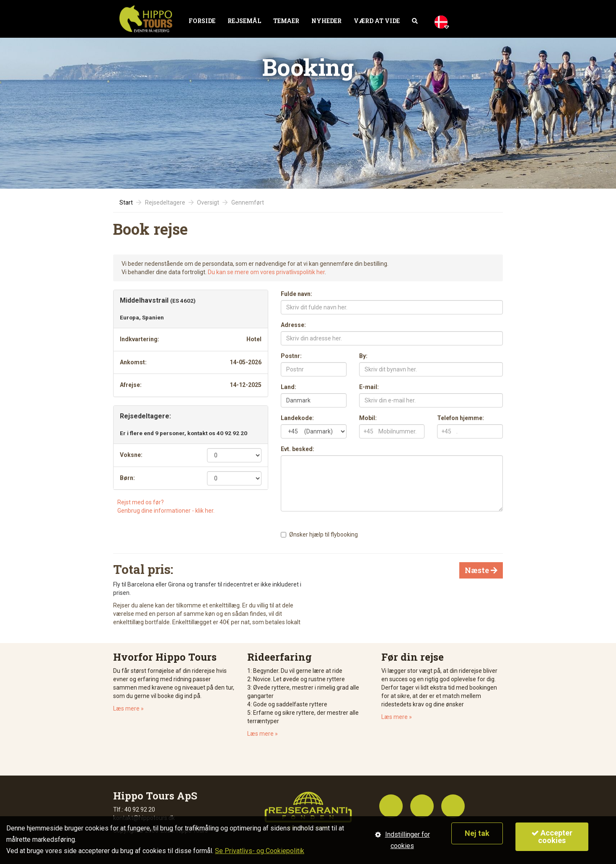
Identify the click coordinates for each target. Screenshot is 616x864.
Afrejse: (131, 385)
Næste (481, 570)
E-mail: (369, 387)
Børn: (127, 478)
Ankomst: (133, 362)
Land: (289, 387)
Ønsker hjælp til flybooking (324, 534)
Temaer (286, 21)
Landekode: (297, 418)
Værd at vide (377, 21)
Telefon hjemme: (461, 418)
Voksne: (131, 455)
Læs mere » (128, 708)
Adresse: (293, 325)
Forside (202, 21)
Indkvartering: (140, 339)
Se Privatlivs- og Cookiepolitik (260, 851)
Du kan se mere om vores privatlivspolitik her (266, 272)
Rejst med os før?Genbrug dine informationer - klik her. (166, 506)
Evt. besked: (298, 449)
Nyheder (326, 21)
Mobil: (368, 418)
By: (363, 356)
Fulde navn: (296, 294)
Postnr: (291, 356)
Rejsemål (244, 21)
